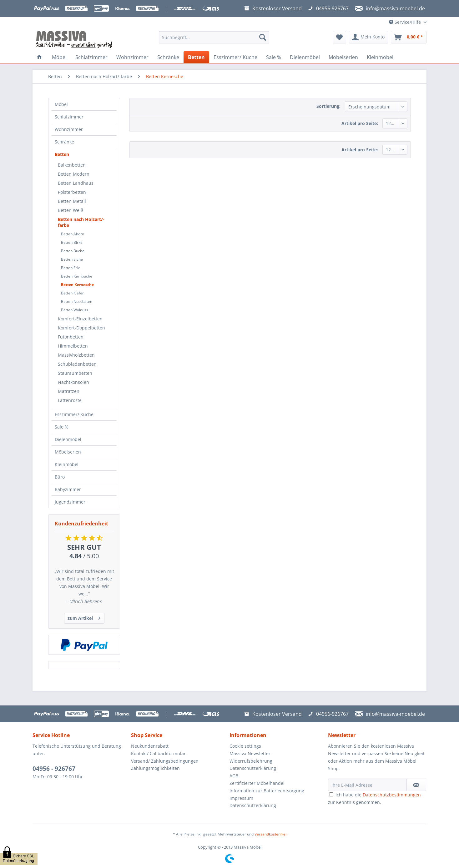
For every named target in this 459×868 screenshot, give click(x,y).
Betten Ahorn (73, 234)
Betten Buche (73, 251)
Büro (60, 477)
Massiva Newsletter (250, 753)
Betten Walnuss (75, 310)
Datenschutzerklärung (253, 768)
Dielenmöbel (68, 439)
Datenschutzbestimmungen (392, 795)
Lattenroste (70, 400)
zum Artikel (84, 617)
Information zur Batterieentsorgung (267, 791)
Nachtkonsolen (73, 382)
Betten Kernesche (77, 285)
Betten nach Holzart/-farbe (81, 222)
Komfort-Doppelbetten (81, 328)
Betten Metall (72, 201)
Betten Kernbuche (77, 276)
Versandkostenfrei (270, 834)
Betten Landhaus (76, 183)
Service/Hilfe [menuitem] (406, 22)
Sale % (62, 427)
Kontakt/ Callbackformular (158, 753)
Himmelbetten (73, 346)
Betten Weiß (71, 210)
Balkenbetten (72, 165)
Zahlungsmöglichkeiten (155, 768)
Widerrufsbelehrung (251, 761)
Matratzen (69, 391)
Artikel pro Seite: (360, 123)
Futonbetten (71, 337)
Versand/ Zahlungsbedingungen (165, 761)
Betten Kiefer (72, 293)
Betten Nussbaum (77, 301)
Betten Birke (72, 242)
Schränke (64, 142)
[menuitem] (214, 40)
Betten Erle (71, 268)
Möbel (61, 104)
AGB (234, 776)
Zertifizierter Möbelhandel (257, 783)
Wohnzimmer (69, 129)
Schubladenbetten (77, 364)
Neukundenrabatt (150, 746)
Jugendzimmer (70, 502)
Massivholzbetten (76, 355)
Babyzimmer (68, 489)
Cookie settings (245, 746)
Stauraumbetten (75, 373)
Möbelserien (68, 452)
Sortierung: (328, 106)
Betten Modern (74, 174)
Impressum (241, 798)
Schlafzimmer (69, 117)
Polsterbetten (72, 192)
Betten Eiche (72, 259)
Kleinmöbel (67, 464)
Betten (62, 154)
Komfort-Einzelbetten (80, 319)
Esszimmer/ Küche (74, 414)
